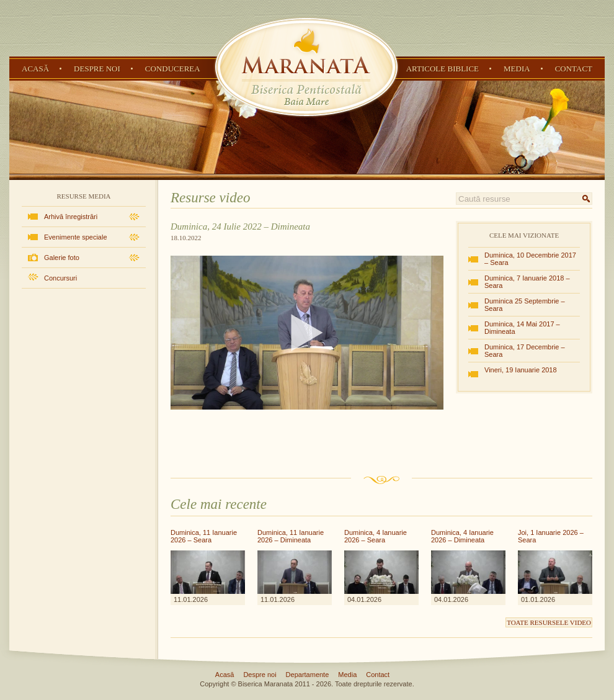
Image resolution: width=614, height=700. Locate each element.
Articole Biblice (443, 69)
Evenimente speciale (76, 237)
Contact (574, 69)
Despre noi (97, 69)
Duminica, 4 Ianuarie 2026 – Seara (376, 536)
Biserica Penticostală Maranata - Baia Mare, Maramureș (306, 67)
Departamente (308, 675)
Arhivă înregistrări (71, 217)
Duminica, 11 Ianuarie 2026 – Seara (204, 536)
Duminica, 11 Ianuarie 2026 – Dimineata (291, 536)
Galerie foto (62, 258)
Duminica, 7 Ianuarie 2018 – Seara (527, 282)
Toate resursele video (549, 622)
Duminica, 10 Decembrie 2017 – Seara (530, 259)
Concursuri (60, 278)
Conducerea (173, 69)
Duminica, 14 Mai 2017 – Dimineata (522, 328)
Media (517, 69)
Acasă (35, 69)
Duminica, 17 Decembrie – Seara (525, 351)
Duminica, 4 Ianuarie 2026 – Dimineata (462, 536)
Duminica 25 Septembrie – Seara (525, 305)
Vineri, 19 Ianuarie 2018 (521, 370)
